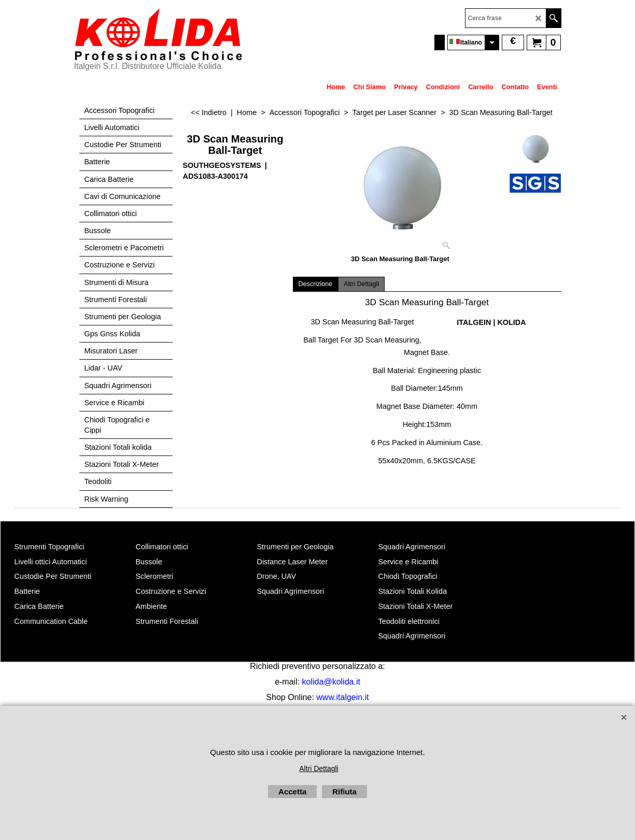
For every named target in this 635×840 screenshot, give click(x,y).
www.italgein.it (342, 697)
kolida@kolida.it (331, 682)
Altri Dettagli (361, 284)
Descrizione (316, 284)
